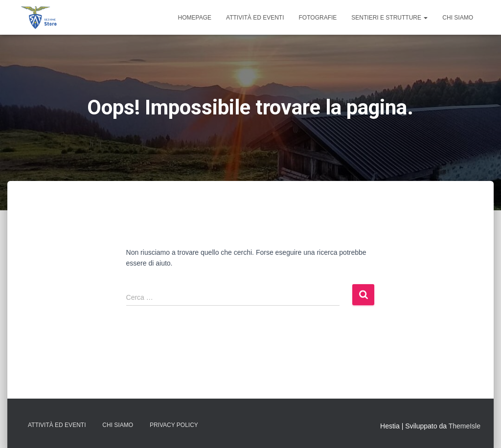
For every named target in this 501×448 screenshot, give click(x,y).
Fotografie (318, 18)
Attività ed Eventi (255, 18)
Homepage (195, 18)
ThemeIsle (465, 426)
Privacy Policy (174, 425)
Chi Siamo (458, 18)
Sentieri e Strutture (389, 18)
